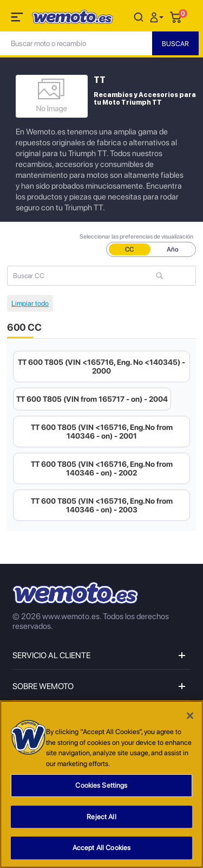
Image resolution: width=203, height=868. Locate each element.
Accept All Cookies (101, 848)
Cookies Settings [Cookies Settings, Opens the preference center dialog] (101, 785)
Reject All (101, 817)
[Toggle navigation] (18, 19)
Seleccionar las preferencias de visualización (136, 237)
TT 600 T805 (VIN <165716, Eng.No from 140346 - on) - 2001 (102, 432)
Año (173, 249)
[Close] (190, 716)
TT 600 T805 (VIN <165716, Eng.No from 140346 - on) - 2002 (102, 468)
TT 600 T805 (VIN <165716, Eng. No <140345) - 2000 (101, 367)
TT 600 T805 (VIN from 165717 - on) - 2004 (92, 399)
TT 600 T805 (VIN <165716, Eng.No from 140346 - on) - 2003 (102, 505)
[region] (101, 784)
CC (129, 249)
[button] (158, 17)
